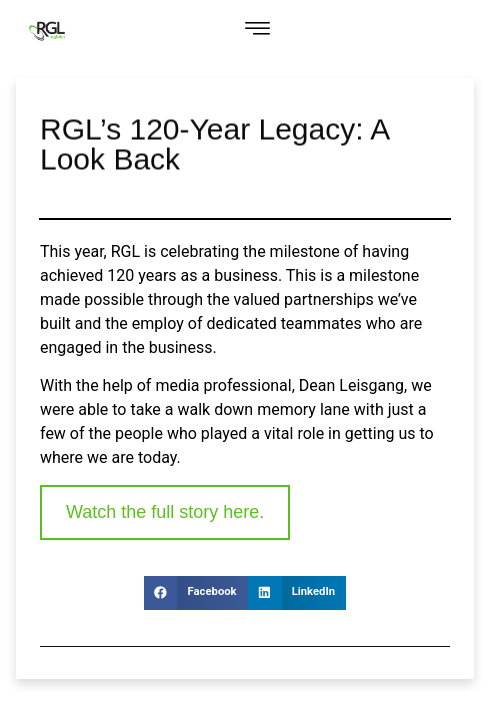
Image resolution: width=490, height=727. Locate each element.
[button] (257, 31)
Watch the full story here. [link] (165, 512)
